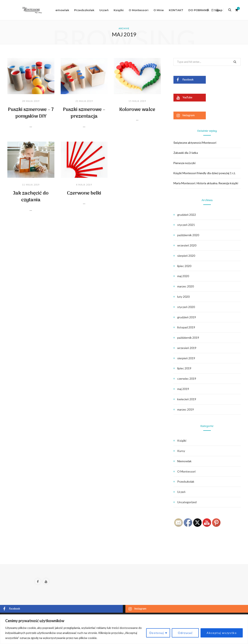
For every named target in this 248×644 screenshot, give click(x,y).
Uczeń (104, 10)
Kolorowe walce (137, 110)
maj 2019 (183, 389)
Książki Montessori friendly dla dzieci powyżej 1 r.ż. (205, 173)
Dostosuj (157, 633)
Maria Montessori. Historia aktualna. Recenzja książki (206, 183)
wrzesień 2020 (187, 245)
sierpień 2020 (186, 256)
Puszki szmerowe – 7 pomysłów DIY (31, 113)
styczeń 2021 (186, 225)
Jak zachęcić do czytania (31, 197)
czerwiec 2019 (187, 379)
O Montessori (139, 10)
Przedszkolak (84, 10)
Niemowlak (61, 10)
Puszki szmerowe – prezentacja (84, 113)
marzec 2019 (186, 409)
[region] (124, 629)
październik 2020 (188, 235)
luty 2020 (183, 297)
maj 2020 (183, 276)
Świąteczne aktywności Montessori (195, 143)
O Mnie (159, 10)
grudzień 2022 (187, 215)
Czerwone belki (84, 193)
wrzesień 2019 (187, 348)
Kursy (181, 451)
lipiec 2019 (184, 368)
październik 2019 (188, 338)
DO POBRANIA (199, 10)
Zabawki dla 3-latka (186, 153)
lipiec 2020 (184, 266)
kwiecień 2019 (187, 399)
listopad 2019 (186, 327)
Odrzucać (185, 633)
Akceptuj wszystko (222, 633)
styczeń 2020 (186, 307)
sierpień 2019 (186, 358)
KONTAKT (176, 10)
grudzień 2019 (187, 317)
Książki (119, 10)
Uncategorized (187, 502)
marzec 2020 (186, 286)
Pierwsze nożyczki (184, 163)
